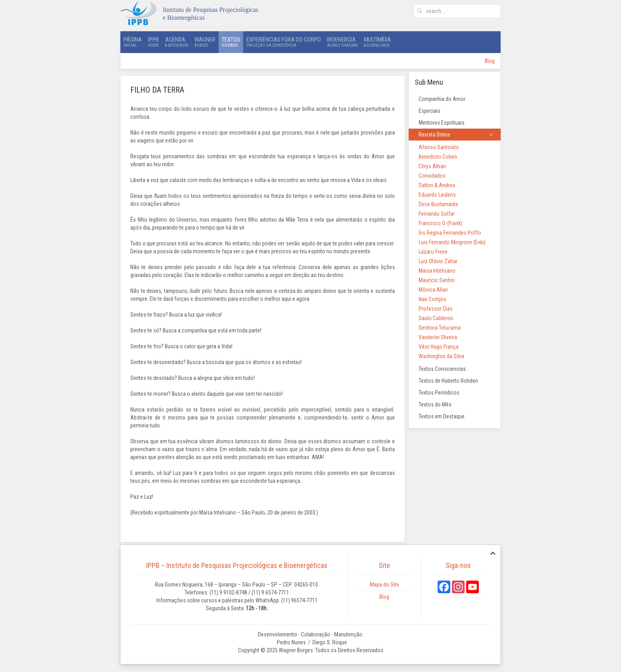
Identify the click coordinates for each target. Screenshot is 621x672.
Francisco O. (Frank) (440, 223)
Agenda (177, 42)
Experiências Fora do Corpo (284, 42)
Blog (490, 61)
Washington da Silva (441, 356)
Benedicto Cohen (438, 157)
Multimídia (377, 42)
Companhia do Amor (442, 99)
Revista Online (434, 135)
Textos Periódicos (439, 393)
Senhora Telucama (440, 328)
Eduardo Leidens (437, 195)
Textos (231, 42)
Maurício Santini (437, 280)
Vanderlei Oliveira (438, 337)
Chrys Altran (432, 166)
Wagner (205, 42)
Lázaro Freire (433, 252)
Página (133, 42)
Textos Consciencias (442, 369)
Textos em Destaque (442, 416)
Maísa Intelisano (437, 271)
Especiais (430, 111)
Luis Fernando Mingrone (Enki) (452, 242)
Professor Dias (436, 309)
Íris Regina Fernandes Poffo (450, 233)
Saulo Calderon (436, 318)
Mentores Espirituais (442, 123)
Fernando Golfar (437, 214)
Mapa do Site (385, 585)
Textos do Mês (435, 404)
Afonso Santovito (439, 147)
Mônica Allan (433, 290)
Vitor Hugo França (439, 347)
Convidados (432, 176)
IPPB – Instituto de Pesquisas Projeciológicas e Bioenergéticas (237, 565)
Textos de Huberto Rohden (448, 381)
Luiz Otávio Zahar (438, 261)
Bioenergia (342, 42)
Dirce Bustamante (438, 204)
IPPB (153, 42)
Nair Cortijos (432, 299)
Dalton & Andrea (437, 185)
